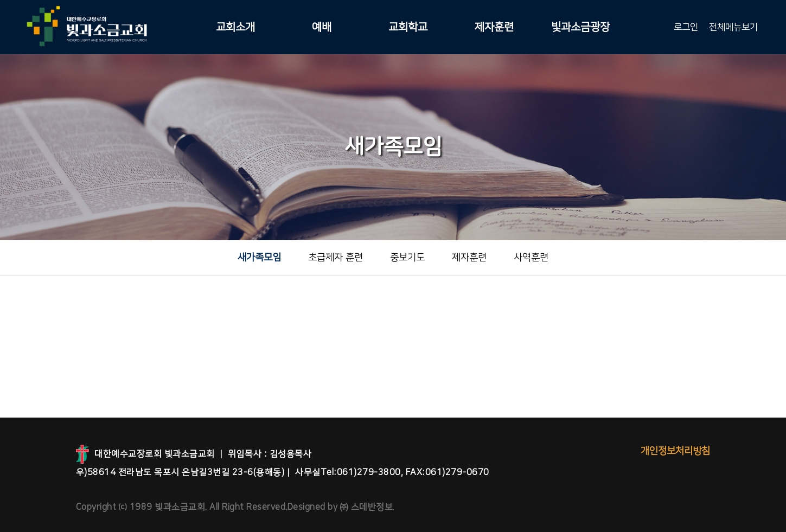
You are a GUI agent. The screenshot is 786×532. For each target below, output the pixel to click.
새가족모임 (259, 258)
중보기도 (407, 258)
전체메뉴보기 (733, 27)
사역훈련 (531, 258)
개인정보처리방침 (675, 451)
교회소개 (235, 27)
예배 (322, 27)
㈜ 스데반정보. (366, 507)
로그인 (686, 27)
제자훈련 (494, 27)
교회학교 (408, 27)
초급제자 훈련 (336, 258)
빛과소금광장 (580, 27)
